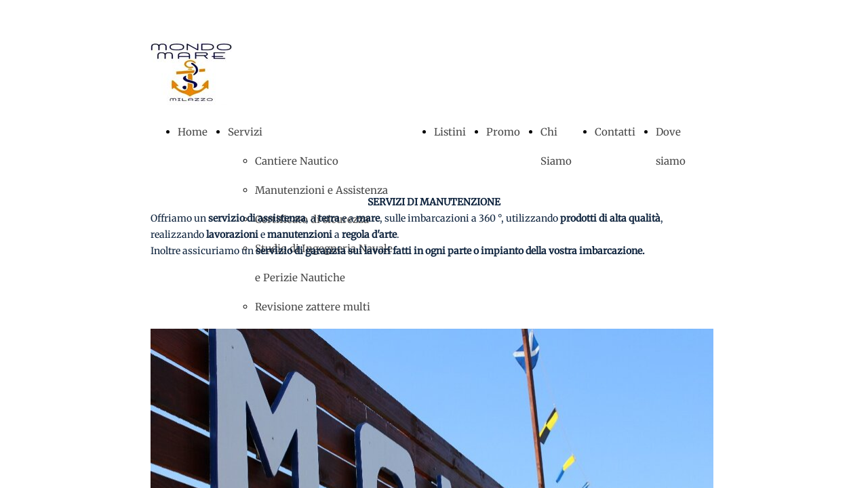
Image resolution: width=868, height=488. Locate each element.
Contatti (615, 132)
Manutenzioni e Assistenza (321, 190)
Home (193, 132)
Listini (450, 132)
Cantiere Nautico (297, 161)
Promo (503, 132)
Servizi (245, 132)
